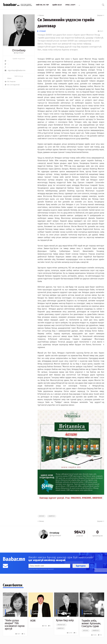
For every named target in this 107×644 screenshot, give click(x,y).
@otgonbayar (19, 53)
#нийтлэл (52, 516)
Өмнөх (41, 15)
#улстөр (42, 516)
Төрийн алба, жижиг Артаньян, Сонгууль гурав (91, 623)
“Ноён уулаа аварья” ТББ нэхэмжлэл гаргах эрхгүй (15, 625)
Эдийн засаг (57, 5)
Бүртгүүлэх (81, 566)
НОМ (33, 621)
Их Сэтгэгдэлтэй (12, 85)
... (79, 5)
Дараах (101, 15)
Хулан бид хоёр (65, 620)
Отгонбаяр (42, 31)
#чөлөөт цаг (61, 625)
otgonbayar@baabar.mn (15, 70)
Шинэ (8, 78)
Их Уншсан (10, 82)
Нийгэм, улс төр (42, 5)
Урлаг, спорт (70, 5)
